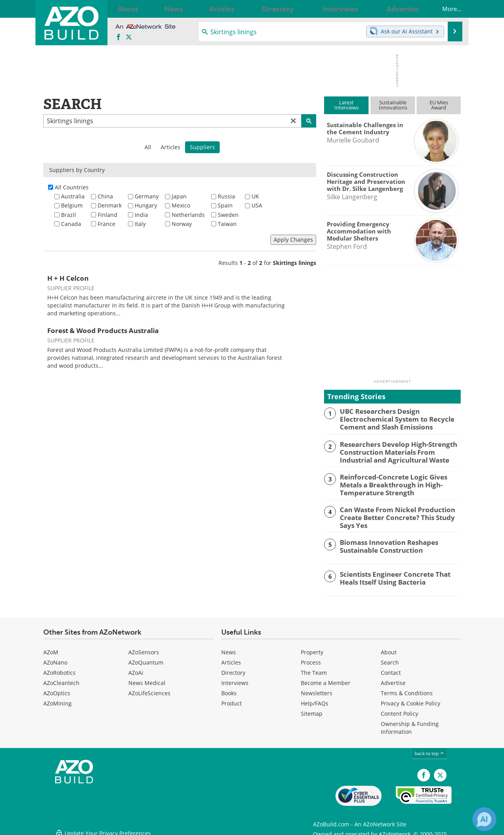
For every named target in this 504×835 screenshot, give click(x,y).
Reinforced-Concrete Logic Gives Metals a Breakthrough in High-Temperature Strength (399, 482)
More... (445, 9)
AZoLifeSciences (149, 689)
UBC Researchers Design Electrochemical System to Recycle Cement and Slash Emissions (392, 418)
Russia (226, 196)
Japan (179, 196)
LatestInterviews (346, 105)
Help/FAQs (315, 699)
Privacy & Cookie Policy (410, 699)
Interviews (235, 679)
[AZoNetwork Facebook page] (119, 37)
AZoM (51, 648)
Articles (170, 147)
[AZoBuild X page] (129, 37)
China (105, 196)
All (148, 147)
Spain (225, 205)
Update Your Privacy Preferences (103, 825)
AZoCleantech (61, 679)
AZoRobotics (59, 669)
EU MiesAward (439, 105)
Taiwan (227, 224)
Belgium (72, 205)
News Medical (147, 679)
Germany (147, 196)
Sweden (228, 215)
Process (311, 658)
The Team (314, 669)
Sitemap (312, 710)
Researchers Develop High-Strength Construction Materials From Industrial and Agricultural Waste (398, 450)
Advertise (393, 679)
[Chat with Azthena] (484, 819)
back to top (430, 749)
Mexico (181, 205)
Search (390, 658)
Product (232, 699)
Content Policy (399, 710)
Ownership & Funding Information (410, 724)
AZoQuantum (146, 658)
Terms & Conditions (407, 689)
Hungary (146, 205)
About (389, 648)
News (229, 648)
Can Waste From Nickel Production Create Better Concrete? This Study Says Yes (400, 513)
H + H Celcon (68, 278)
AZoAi (136, 669)
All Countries (72, 187)
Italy (140, 224)
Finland (107, 215)
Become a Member (326, 679)
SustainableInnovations (393, 105)
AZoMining (57, 699)
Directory (233, 669)
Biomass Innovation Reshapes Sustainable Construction (384, 542)
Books (229, 689)
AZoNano (55, 658)
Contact (391, 669)
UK (255, 196)
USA (257, 205)
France (107, 224)
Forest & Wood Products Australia (103, 330)
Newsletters (317, 689)
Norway (182, 224)
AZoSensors (144, 648)
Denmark (110, 205)
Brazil (69, 215)
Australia (73, 196)
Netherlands (188, 215)
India (141, 215)
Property (312, 648)
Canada (71, 224)
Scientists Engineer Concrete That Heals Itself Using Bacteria (399, 573)
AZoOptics (57, 689)
